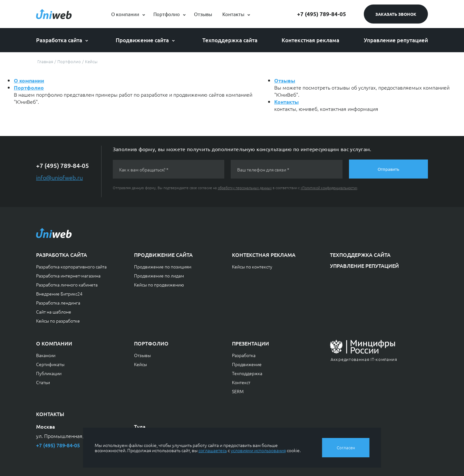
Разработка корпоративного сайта (71, 267)
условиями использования (258, 450)
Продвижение (247, 364)
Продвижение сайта (142, 40)
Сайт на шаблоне (54, 312)
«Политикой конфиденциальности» (329, 188)
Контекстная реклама (310, 40)
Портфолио (167, 14)
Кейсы (140, 364)
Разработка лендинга (58, 303)
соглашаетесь (213, 450)
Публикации (49, 373)
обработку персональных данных (245, 188)
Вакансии (46, 355)
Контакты (233, 14)
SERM (238, 391)
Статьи (43, 382)
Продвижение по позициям (163, 267)
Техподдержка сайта (230, 40)
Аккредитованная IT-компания (364, 359)
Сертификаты (50, 364)
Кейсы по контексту (252, 267)
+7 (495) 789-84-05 (322, 14)
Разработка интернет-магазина (68, 276)
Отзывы (203, 14)
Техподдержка (247, 373)
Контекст (241, 382)
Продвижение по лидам (159, 276)
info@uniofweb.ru (59, 177)
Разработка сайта (59, 40)
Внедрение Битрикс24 (59, 294)
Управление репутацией (396, 40)
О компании (125, 14)
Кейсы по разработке (58, 321)
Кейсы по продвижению (159, 285)
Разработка (244, 355)
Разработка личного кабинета (67, 285)
